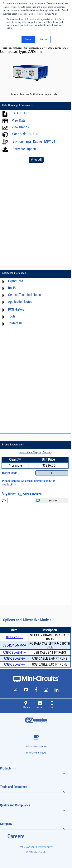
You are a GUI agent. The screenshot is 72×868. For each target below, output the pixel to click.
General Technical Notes (24, 295)
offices (26, 705)
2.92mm (35, 51)
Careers (16, 836)
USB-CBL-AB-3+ (15, 658)
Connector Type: (14, 51)
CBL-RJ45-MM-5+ (15, 645)
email (40, 705)
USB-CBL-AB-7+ (15, 664)
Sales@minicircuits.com (36, 481)
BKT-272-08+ (14, 637)
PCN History (16, 309)
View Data (19, 120)
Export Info (16, 281)
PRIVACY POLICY (44, 847)
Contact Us (15, 323)
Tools (12, 316)
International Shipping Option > (35, 452)
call (52, 705)
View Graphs (20, 127)
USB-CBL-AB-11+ (14, 652)
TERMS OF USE (27, 847)
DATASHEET (20, 113)
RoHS (12, 288)
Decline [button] (44, 39)
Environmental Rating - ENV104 (34, 141)
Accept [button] (28, 39)
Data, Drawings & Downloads (17, 105)
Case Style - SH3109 (26, 134)
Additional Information (14, 273)
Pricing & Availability (13, 444)
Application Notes (20, 302)
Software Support (24, 149)
